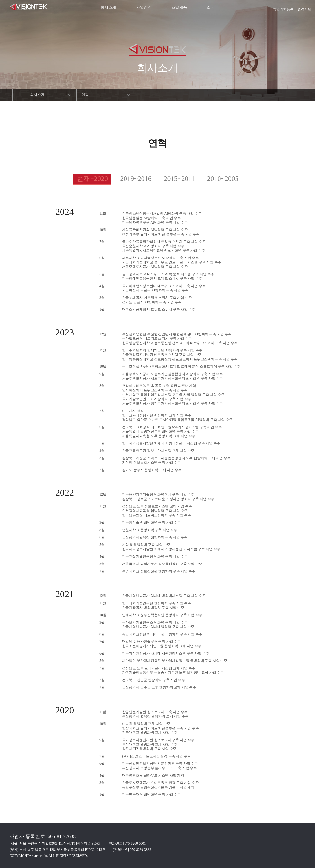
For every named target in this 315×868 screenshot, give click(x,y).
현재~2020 (92, 178)
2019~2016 (136, 178)
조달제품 (179, 7)
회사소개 (108, 7)
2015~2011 (179, 178)
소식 (211, 7)
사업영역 (144, 7)
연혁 (85, 95)
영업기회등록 (283, 8)
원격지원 (304, 8)
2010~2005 (223, 178)
